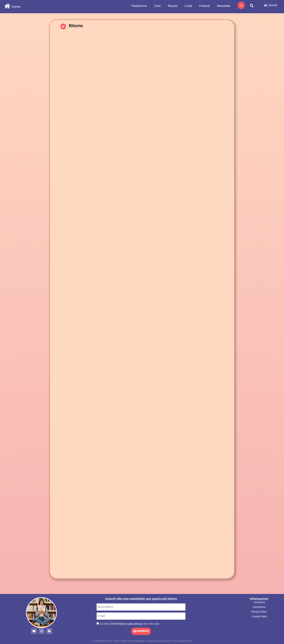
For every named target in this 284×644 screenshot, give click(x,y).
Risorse (173, 6)
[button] (252, 6)
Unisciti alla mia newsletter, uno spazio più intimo (141, 599)
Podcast (204, 6)
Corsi (157, 6)
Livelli (188, 6)
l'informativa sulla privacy (126, 624)
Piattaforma (139, 6)
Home (16, 7)
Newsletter (224, 6)
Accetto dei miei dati (129, 624)
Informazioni (259, 599)
